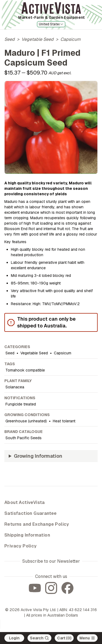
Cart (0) (64, 638)
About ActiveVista (25, 502)
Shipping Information (27, 535)
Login (14, 638)
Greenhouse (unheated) (26, 421)
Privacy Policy (21, 546)
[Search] (39, 638)
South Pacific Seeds (24, 438)
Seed (10, 39)
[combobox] (51, 24)
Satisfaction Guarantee (31, 513)
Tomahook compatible (25, 370)
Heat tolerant (64, 421)
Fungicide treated (21, 404)
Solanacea (15, 387)
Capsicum (70, 39)
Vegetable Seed (38, 39)
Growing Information (38, 456)
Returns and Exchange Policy (37, 524)
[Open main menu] (87, 638)
